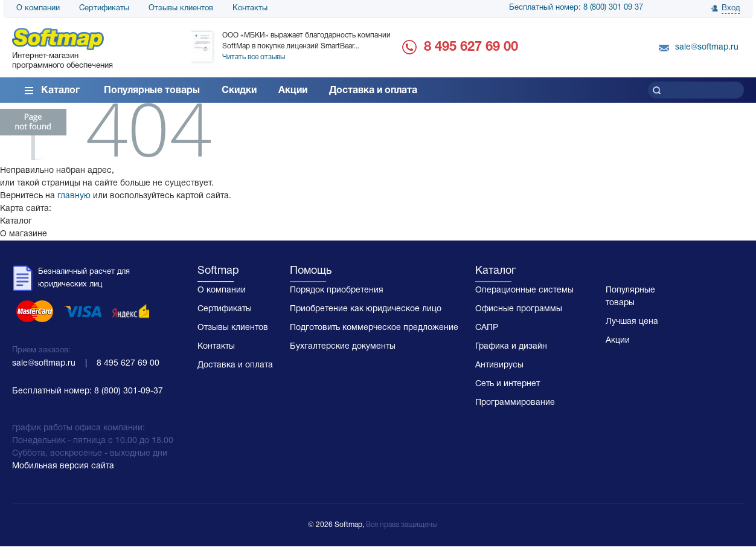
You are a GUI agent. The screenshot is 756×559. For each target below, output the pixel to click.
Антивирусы (499, 365)
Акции (293, 91)
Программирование (515, 403)
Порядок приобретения (337, 290)
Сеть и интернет (508, 384)
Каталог (60, 91)
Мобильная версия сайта (63, 466)
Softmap (218, 271)
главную (74, 196)
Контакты (250, 8)
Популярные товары (152, 91)
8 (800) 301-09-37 (129, 391)
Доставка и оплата (373, 91)
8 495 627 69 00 (471, 47)
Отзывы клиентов (181, 8)
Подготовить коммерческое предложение (374, 328)
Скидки (239, 91)
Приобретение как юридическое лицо (366, 309)
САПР (487, 328)
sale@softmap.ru (707, 47)
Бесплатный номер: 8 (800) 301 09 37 (576, 8)
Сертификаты (104, 8)
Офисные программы (519, 309)
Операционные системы (524, 290)
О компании (38, 8)
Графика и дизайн (511, 347)
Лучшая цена (632, 322)
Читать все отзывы (254, 57)
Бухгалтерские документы (343, 347)
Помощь (311, 271)
